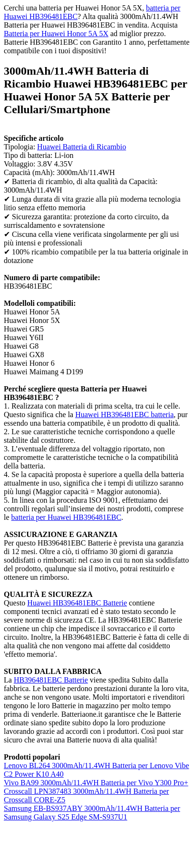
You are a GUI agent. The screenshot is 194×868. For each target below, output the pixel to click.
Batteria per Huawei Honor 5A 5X (56, 34)
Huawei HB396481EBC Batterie (77, 603)
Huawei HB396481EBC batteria (124, 414)
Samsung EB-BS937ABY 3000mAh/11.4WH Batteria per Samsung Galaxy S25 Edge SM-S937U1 (92, 813)
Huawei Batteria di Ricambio (82, 147)
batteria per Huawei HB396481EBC (67, 517)
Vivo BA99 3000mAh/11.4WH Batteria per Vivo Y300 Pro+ (96, 783)
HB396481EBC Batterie (51, 680)
